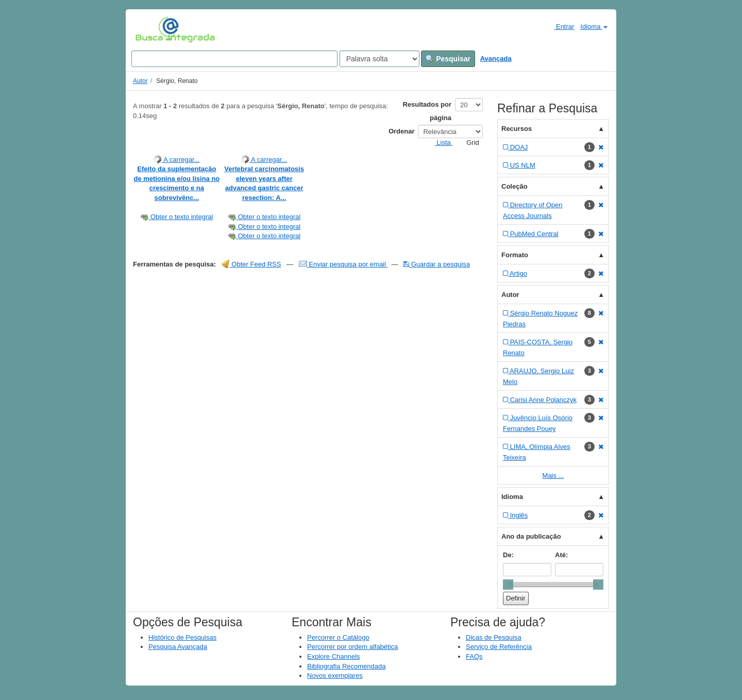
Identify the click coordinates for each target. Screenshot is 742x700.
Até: (561, 555)
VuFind (151, 29)
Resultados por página (427, 111)
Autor (140, 81)
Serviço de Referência (499, 647)
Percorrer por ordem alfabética (352, 647)
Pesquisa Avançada (178, 647)
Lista (440, 143)
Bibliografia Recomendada (346, 666)
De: (508, 555)
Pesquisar (448, 59)
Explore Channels (334, 656)
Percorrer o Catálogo (338, 637)
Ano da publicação (531, 536)
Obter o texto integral (176, 217)
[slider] (508, 585)
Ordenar (402, 131)
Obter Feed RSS (251, 264)
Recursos (517, 129)
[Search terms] (234, 59)
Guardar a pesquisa (437, 264)
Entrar (560, 26)
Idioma (594, 27)
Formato (515, 255)
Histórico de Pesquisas (182, 637)
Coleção (515, 186)
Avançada (496, 59)
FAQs (474, 656)
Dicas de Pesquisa (494, 637)
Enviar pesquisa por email (343, 264)
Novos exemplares (335, 676)
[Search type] (380, 59)
